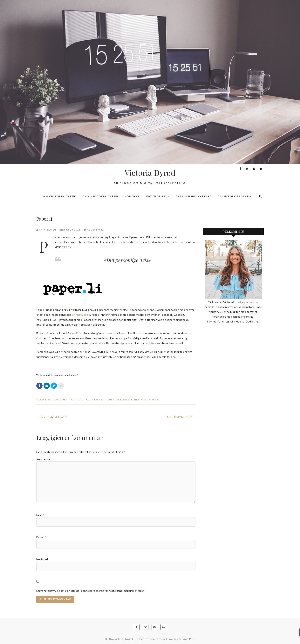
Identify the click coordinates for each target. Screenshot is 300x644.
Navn (40, 515)
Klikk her (151, 237)
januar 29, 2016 (70, 230)
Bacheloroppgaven (234, 196)
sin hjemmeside (81, 315)
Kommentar (44, 459)
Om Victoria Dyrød (60, 196)
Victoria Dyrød (150, 173)
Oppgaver (60, 400)
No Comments (95, 230)
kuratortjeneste (120, 400)
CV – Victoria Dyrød (101, 196)
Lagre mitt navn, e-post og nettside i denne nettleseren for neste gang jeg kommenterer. (90, 591)
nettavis (141, 400)
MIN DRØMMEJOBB (181, 417)
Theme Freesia (157, 639)
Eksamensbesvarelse (194, 196)
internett (98, 400)
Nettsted (42, 559)
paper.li (154, 400)
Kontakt (132, 196)
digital (84, 400)
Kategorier (156, 196)
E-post (41, 537)
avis (74, 400)
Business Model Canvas (52, 417)
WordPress (189, 639)
